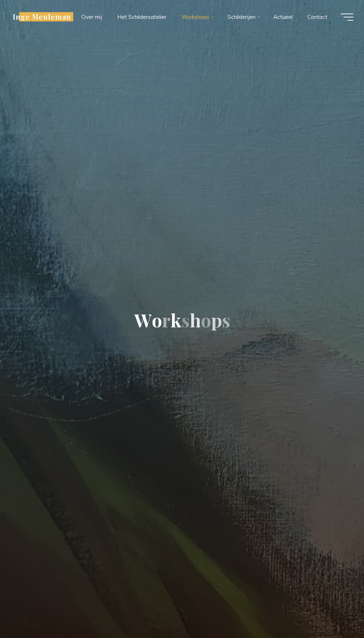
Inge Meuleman (42, 17)
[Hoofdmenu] (347, 17)
